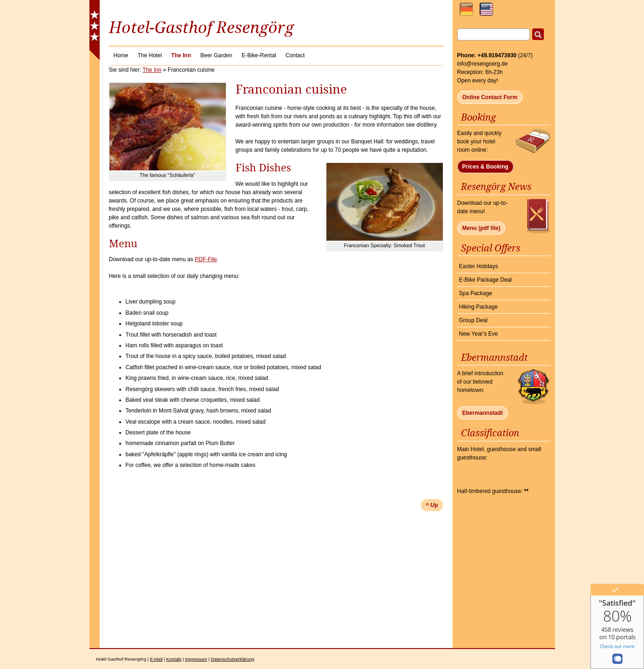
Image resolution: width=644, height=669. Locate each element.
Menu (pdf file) (481, 228)
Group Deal (473, 320)
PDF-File (206, 259)
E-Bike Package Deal (485, 280)
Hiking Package (478, 307)
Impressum (196, 659)
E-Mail (156, 659)
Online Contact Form (490, 97)
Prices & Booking (485, 167)
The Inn (152, 70)
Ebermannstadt (483, 413)
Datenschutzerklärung (233, 659)
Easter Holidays (479, 266)
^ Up (432, 505)
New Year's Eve (479, 334)
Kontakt (174, 659)
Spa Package (476, 293)
